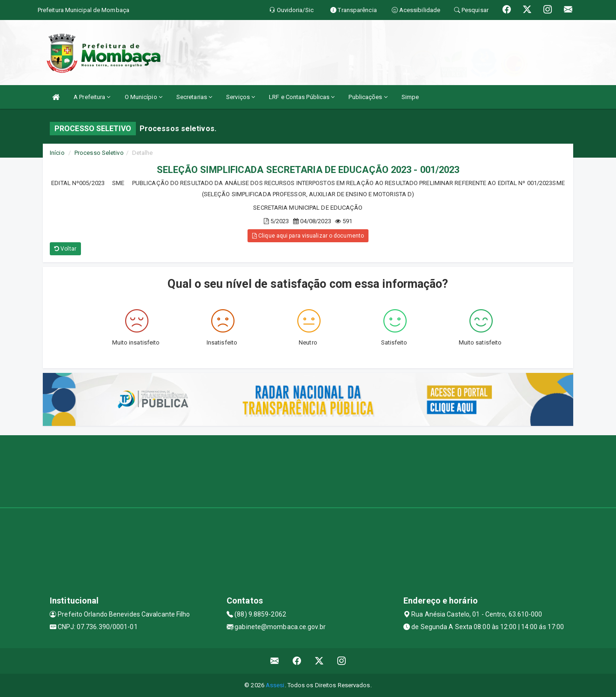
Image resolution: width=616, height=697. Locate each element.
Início (57, 153)
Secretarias (194, 97)
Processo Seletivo (99, 153)
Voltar (65, 249)
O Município (144, 97)
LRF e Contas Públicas (302, 97)
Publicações (368, 97)
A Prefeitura (92, 97)
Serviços (241, 97)
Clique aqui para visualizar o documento (308, 236)
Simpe (410, 97)
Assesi (275, 685)
